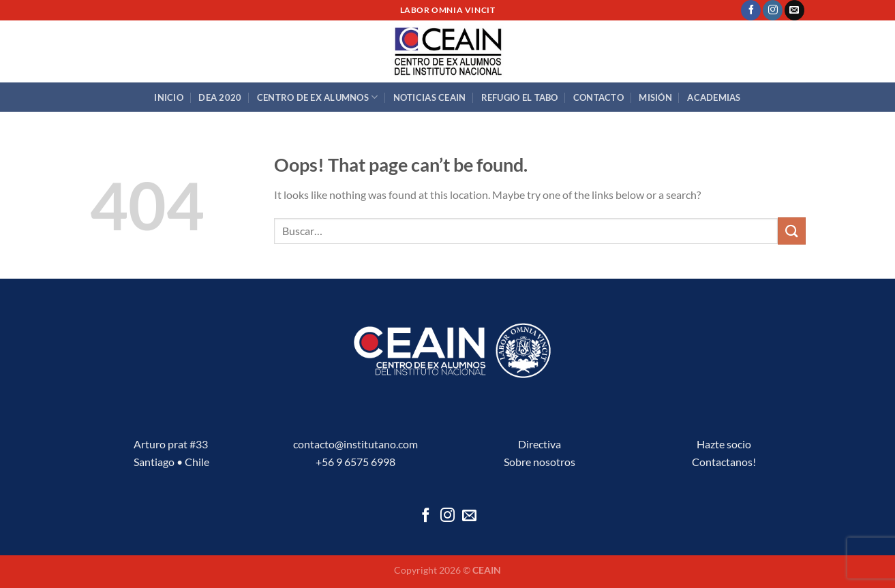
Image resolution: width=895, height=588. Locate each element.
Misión (655, 97)
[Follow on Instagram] (773, 10)
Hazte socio (724, 444)
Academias (714, 97)
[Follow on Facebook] (751, 10)
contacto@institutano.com (355, 444)
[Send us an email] (794, 10)
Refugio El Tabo (520, 97)
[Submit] (791, 231)
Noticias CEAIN (430, 97)
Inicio (169, 97)
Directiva (540, 444)
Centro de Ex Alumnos (318, 97)
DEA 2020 (220, 97)
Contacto (598, 97)
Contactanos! (724, 462)
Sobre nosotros (540, 462)
